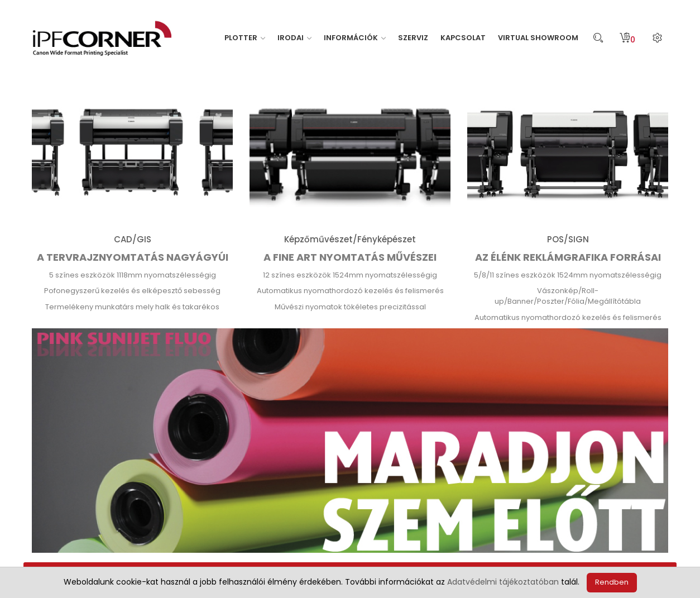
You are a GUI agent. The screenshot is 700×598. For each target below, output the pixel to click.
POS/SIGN (568, 239)
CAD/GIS (133, 239)
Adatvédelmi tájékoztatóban (503, 582)
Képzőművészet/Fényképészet (350, 239)
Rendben (612, 582)
